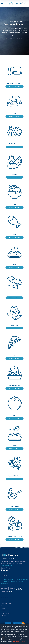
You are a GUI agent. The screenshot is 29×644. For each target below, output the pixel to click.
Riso (14, 416)
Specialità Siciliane (15, 476)
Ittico (14, 234)
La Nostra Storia (6, 603)
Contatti (3, 616)
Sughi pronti (15, 506)
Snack (15, 446)
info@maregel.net (6, 565)
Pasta (14, 295)
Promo (3, 608)
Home (8, 39)
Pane (14, 265)
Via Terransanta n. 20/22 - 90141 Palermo (15, 580)
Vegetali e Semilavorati (14, 536)
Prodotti (4, 606)
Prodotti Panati (14, 385)
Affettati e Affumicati (15, 84)
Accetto (8, 623)
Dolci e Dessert (14, 144)
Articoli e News (6, 613)
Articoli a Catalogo (14, 87)
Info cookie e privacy (19, 641)
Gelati (14, 204)
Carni (15, 114)
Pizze (15, 355)
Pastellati (14, 325)
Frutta (14, 174)
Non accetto (18, 623)
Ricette (3, 611)
